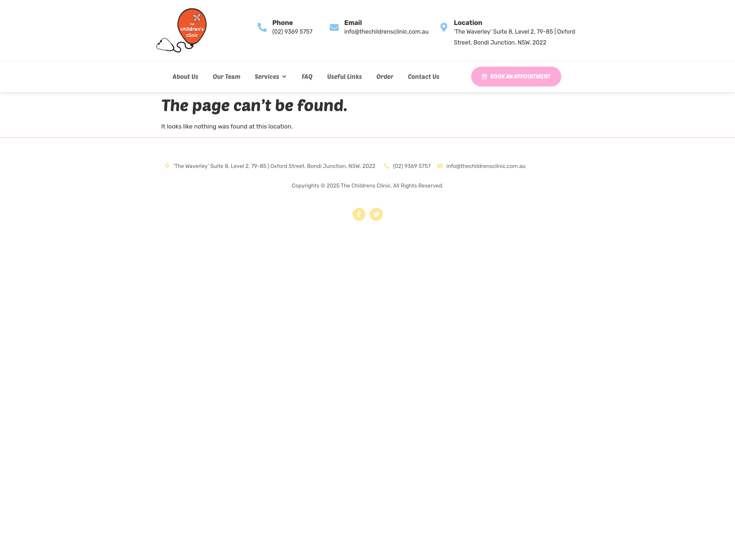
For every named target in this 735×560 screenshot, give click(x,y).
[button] (271, 76)
